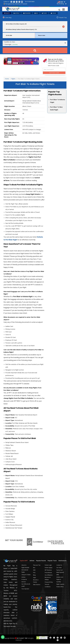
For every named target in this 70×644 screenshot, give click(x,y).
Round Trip (63, 18)
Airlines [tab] (32, 561)
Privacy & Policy (49, 582)
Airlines (23, 578)
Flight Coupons (60, 585)
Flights (13, 79)
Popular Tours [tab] (52, 561)
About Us (24, 565)
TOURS (44, 14)
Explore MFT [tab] (24, 561)
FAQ (34, 573)
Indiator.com (60, 578)
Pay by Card (60, 570)
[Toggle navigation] (64, 9)
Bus (34, 568)
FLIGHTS (7, 14)
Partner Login (48, 565)
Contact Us (59, 565)
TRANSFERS (27, 14)
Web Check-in (37, 585)
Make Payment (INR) (60, 574)
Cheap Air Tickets (26, 575)
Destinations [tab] (63, 561)
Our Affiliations (49, 575)
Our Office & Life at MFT (26, 586)
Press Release (48, 573)
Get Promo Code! (54, 73)
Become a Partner (36, 581)
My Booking (60, 4)
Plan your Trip (37, 565)
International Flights (25, 571)
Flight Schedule (25, 568)
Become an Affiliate (48, 579)
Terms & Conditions (48, 586)
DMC (34, 570)
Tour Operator (25, 589)
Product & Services (24, 581)
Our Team (59, 568)
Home (7, 79)
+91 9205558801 (30, 2)
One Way (8, 18)
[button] (34, 63)
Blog (34, 575)
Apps (35, 578)
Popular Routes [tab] (41, 561)
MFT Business (48, 570)
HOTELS (16, 14)
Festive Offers (60, 587)
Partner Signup (49, 568)
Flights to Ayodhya (59, 581)
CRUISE (53, 14)
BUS (36, 14)
